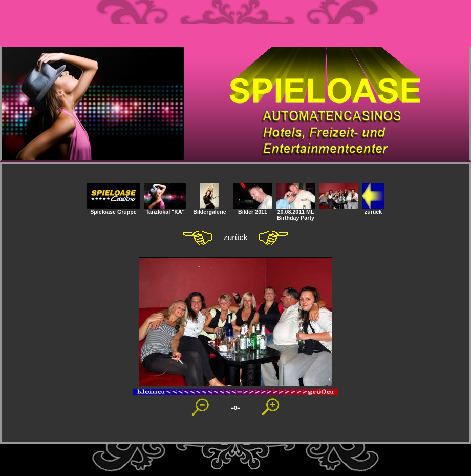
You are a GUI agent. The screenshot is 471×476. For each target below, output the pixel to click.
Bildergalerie (210, 209)
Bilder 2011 (253, 209)
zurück (373, 209)
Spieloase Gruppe (113, 209)
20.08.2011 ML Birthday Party (296, 212)
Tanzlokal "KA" (165, 209)
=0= (235, 408)
